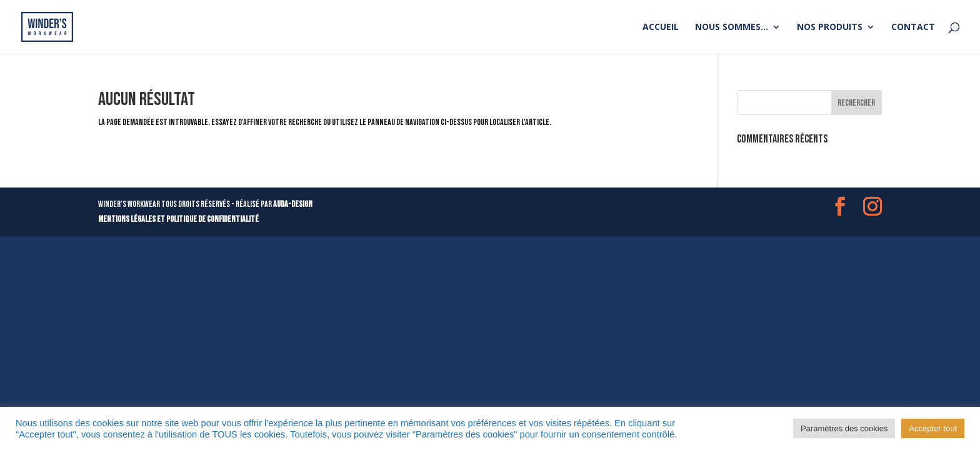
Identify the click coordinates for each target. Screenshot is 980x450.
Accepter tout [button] (933, 428)
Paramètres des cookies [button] (844, 428)
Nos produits (830, 27)
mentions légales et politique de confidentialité (178, 219)
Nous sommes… (732, 27)
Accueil (661, 27)
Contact (913, 27)
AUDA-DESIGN (293, 204)
